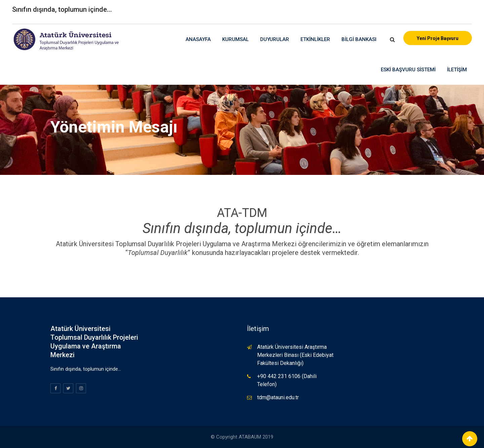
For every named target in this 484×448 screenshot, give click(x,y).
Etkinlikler (315, 39)
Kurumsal (235, 39)
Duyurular (275, 39)
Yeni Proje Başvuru (438, 38)
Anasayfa (198, 39)
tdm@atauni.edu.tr (278, 397)
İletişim (457, 70)
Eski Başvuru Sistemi (408, 70)
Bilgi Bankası (359, 39)
